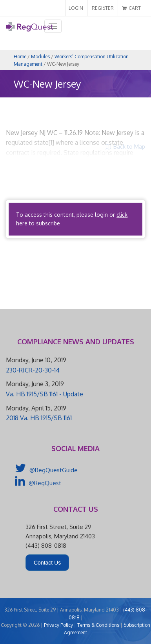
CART (132, 8)
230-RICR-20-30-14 (33, 370)
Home (20, 57)
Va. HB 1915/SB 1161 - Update (45, 394)
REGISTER (103, 8)
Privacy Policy (58, 625)
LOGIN (76, 8)
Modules (40, 57)
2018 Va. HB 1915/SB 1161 (39, 418)
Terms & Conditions (98, 625)
